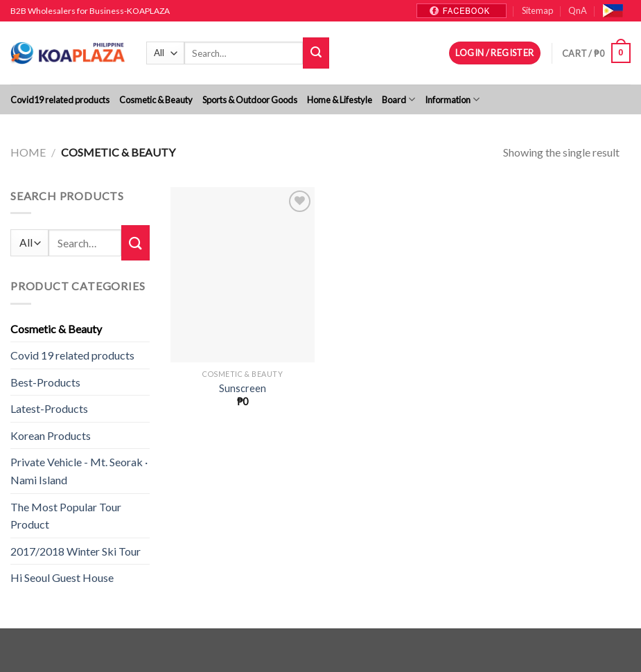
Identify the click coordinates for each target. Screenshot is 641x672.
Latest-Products (49, 408)
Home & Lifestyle (340, 100)
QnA (578, 10)
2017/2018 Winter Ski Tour (76, 551)
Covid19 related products (60, 100)
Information (452, 99)
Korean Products (51, 435)
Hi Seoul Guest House (62, 577)
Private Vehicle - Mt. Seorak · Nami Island (79, 471)
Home (28, 152)
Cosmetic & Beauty (156, 100)
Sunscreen (243, 388)
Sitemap (537, 10)
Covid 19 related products (72, 355)
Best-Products (45, 382)
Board (398, 99)
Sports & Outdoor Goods (250, 100)
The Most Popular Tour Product (66, 516)
